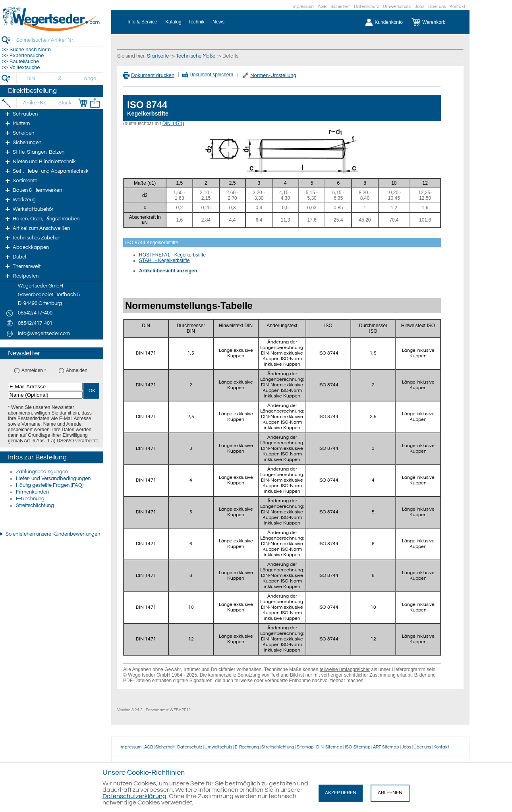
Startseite (158, 56)
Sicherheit (340, 7)
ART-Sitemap (386, 747)
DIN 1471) (173, 123)
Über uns (437, 7)
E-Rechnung (30, 499)
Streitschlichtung (35, 505)
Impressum (303, 7)
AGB (322, 7)
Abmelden (77, 370)
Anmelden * (34, 370)
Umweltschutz (397, 7)
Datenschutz (366, 7)
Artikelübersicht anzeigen (168, 271)
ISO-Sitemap (358, 747)
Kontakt (458, 7)
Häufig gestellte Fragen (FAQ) (50, 485)
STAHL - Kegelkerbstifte (164, 260)
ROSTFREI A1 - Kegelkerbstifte (172, 255)
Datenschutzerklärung (134, 796)
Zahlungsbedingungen (42, 472)
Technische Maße (196, 56)
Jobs (419, 7)
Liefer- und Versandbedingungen (53, 478)
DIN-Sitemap (329, 747)
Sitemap (305, 747)
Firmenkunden (32, 492)
